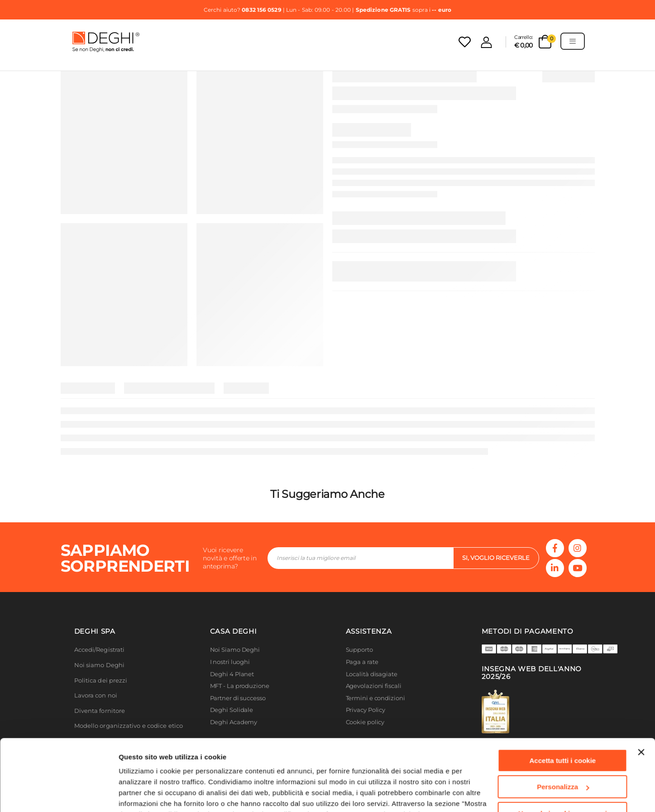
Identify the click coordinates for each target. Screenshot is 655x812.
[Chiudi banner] (641, 696)
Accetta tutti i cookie (563, 705)
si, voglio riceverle (496, 558)
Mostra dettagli (143, 794)
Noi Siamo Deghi (235, 650)
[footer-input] (360, 558)
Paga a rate (362, 662)
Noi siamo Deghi (100, 665)
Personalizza (563, 731)
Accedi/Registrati (100, 650)
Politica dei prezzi (101, 681)
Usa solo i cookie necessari (563, 757)
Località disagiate (372, 674)
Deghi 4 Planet (232, 674)
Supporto (359, 650)
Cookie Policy (303, 769)
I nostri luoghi (230, 662)
